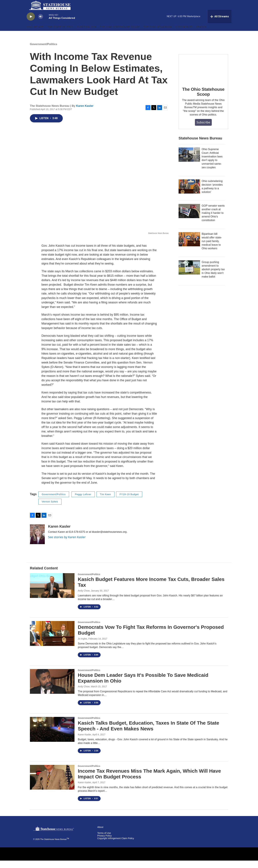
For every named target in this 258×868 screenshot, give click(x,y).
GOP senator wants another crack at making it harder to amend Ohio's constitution (213, 220)
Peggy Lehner (83, 502)
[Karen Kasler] (37, 542)
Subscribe (203, 130)
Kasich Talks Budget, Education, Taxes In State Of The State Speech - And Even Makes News (148, 733)
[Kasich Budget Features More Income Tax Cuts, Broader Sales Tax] (52, 593)
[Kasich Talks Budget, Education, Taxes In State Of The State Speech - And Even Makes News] (52, 737)
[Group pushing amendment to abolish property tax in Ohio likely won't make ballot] (189, 275)
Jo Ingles (82, 646)
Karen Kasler (85, 113)
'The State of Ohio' (60, 34)
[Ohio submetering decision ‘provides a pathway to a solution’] (189, 194)
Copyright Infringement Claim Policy (116, 846)
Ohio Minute (184, 34)
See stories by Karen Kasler (67, 544)
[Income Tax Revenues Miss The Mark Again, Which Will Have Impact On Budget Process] (52, 785)
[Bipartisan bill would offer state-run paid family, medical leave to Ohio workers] (189, 247)
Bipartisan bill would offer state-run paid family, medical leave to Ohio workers (212, 249)
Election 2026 (87, 34)
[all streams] (220, 24)
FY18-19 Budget (129, 502)
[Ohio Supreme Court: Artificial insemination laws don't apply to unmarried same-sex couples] (189, 162)
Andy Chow (84, 598)
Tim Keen (105, 502)
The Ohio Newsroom (158, 34)
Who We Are (35, 34)
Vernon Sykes (50, 509)
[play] (31, 24)
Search (201, 34)
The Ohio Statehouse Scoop (120, 34)
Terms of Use (104, 841)
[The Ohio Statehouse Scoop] (203, 76)
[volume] (41, 24)
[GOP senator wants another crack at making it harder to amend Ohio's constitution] (189, 218)
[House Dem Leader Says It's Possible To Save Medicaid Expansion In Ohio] (52, 689)
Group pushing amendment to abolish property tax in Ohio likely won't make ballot (213, 277)
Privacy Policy (104, 843)
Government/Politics (44, 52)
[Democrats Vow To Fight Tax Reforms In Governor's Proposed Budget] (52, 641)
